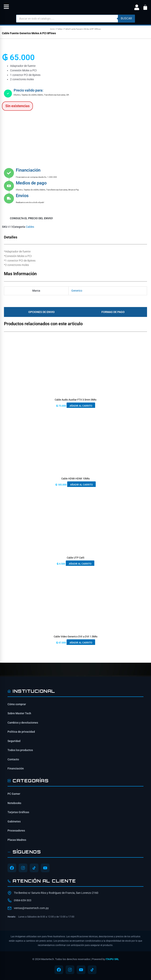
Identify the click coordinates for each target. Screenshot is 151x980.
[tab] (41, 312)
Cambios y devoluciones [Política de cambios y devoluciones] (23, 723)
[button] (6, 7)
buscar (126, 18)
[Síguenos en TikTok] (34, 868)
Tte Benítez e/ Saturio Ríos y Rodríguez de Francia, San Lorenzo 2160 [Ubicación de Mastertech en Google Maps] (56, 893)
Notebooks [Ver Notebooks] (14, 803)
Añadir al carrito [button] (81, 406)
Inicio (53, 29)
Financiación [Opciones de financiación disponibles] (16, 768)
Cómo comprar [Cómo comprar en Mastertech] (17, 704)
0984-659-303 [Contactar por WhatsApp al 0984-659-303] (23, 900)
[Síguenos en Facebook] (12, 868)
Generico (77, 291)
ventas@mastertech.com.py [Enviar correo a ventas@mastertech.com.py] (31, 908)
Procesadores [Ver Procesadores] (16, 831)
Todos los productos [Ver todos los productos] (20, 750)
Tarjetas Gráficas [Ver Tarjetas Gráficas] (18, 812)
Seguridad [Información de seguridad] (14, 741)
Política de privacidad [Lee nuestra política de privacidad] (21, 732)
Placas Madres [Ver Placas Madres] (17, 840)
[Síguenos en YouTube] (45, 868)
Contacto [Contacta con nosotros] (13, 759)
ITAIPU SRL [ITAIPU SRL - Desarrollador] (112, 959)
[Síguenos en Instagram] (23, 868)
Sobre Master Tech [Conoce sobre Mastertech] (19, 713)
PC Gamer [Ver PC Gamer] (14, 794)
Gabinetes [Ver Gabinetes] (14, 821)
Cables (59, 29)
